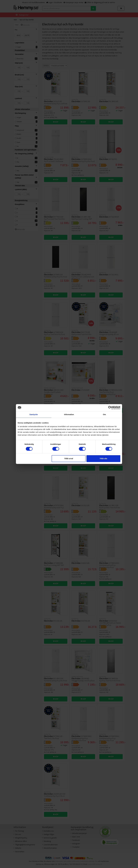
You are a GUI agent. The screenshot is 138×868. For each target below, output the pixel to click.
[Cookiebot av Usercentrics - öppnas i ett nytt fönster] (110, 408)
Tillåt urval (69, 459)
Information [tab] (69, 414)
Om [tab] (104, 414)
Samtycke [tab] (34, 414)
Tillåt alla (103, 459)
